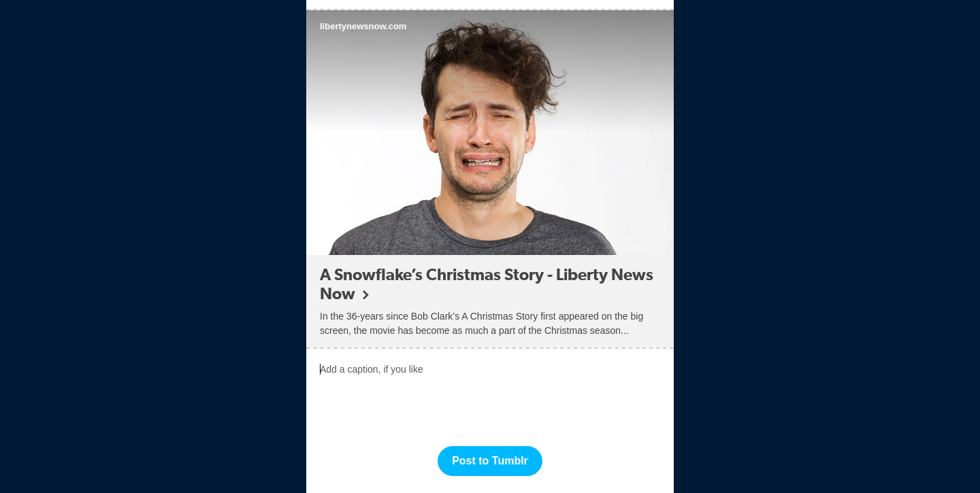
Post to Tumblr (490, 461)
